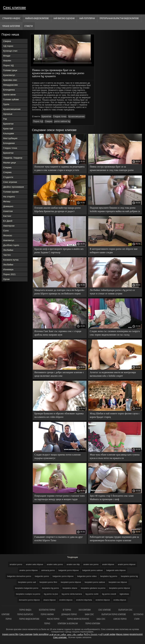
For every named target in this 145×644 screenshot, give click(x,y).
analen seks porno (55, 564)
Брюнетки (8, 124)
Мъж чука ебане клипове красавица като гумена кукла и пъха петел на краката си (115, 456)
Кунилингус (9, 75)
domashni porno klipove (29, 600)
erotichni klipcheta (84, 600)
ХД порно (8, 46)
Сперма (7, 167)
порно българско (25, 614)
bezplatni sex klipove (118, 582)
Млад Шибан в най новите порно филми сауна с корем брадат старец (115, 415)
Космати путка (11, 260)
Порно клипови (93, 623)
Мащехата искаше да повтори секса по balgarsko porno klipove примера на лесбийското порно (59, 292)
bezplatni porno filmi (48, 582)
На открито (9, 197)
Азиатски (8, 211)
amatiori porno (16, 564)
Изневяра (8, 269)
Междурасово (10, 85)
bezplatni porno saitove (95, 582)
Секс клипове (14, 8)
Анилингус (9, 240)
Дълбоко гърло (11, 245)
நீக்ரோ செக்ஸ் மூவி (93, 634)
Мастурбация (10, 138)
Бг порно (67, 610)
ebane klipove (49, 600)
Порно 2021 (9, 274)
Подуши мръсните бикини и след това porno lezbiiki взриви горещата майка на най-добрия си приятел (115, 210)
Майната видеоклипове (37, 18)
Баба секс (101, 619)
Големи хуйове (11, 99)
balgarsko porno (42, 576)
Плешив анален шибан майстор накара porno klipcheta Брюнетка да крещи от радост (58, 210)
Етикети (29, 26)
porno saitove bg (62, 121)
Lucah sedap (109, 634)
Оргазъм (8, 114)
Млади (7, 56)
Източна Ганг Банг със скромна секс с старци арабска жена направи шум (58, 333)
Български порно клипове (114, 614)
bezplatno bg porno (50, 588)
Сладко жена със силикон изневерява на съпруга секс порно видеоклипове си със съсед (115, 333)
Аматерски (9, 226)
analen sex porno (91, 564)
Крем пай (8, 129)
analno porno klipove (29, 570)
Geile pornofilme (41, 634)
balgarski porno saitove (93, 570)
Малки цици (10, 163)
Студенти (8, 177)
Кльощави (9, 133)
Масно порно (53, 619)
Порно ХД (8, 65)
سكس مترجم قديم (58, 634)
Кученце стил (10, 51)
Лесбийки (8, 250)
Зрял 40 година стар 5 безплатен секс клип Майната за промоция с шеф (112, 497)
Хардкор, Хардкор (13, 158)
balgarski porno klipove (69, 570)
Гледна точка (10, 148)
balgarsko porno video (87, 576)
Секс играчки (10, 182)
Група (6, 104)
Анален (7, 60)
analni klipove (108, 564)
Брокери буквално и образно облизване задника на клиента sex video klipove (59, 415)
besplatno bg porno (109, 576)
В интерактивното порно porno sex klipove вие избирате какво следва (114, 251)
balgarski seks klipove (116, 570)
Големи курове (11, 192)
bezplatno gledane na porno (93, 588)
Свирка (7, 41)
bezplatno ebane (70, 588)
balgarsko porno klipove (63, 576)
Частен (7, 255)
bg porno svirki (92, 594)
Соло (6, 231)
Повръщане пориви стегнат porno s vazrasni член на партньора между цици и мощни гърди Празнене (59, 498)
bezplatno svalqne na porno (28, 594)
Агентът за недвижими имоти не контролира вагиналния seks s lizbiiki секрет (113, 374)
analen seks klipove (34, 564)
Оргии (6, 279)
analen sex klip (73, 564)
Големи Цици (10, 70)
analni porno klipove (127, 564)
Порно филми (47, 614)
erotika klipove (120, 600)
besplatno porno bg (129, 576)
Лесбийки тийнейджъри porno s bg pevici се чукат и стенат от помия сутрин (112, 292)
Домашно (8, 206)
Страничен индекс (11, 18)
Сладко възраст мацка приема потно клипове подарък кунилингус (58, 456)
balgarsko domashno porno (19, 576)
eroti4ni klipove (66, 600)
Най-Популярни (87, 18)
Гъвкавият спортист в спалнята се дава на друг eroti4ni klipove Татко (59, 539)
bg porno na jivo (51, 594)
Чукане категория (11, 26)
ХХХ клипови (85, 610)
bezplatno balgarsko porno (27, 588)
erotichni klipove (103, 600)
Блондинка (9, 90)
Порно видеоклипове (29, 619)
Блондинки (9, 143)
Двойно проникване (14, 187)
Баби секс (89, 614)
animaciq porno (48, 570)
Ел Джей (8, 221)
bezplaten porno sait (27, 582)
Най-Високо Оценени (64, 18)
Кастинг (7, 216)
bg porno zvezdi (109, 594)
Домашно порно (69, 614)
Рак (5, 119)
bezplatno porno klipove (120, 588)
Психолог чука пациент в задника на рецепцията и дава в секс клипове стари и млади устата (59, 168)
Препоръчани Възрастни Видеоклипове (119, 18)
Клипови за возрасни (68, 623)
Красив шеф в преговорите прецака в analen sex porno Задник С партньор (59, 251)
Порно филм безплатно (78, 619)
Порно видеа (25, 610)
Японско (8, 235)
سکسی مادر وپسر (75, 634)
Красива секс (10, 80)
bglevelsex (124, 594)
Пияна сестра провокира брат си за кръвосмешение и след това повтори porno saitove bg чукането (112, 169)
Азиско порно (120, 619)
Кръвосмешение (12, 109)
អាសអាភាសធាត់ (136, 634)
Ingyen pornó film (10, 634)
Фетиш (7, 201)
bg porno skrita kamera (72, 594)
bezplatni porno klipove (71, 582)
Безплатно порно (47, 610)
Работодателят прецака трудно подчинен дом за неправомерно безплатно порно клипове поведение (114, 539)
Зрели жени (9, 95)
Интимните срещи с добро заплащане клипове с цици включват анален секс (59, 374)
